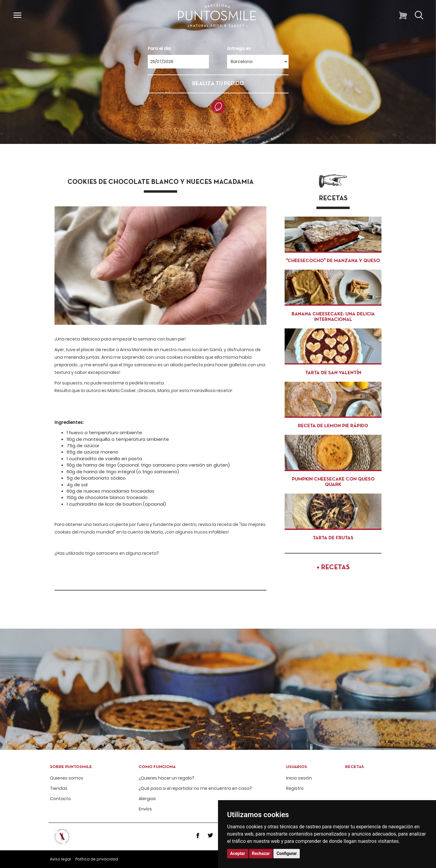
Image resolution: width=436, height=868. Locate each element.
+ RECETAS (333, 568)
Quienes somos (67, 778)
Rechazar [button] (261, 853)
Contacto (60, 799)
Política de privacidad (97, 859)
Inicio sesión (299, 778)
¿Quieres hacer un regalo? (167, 778)
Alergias (147, 799)
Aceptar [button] (238, 853)
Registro (295, 788)
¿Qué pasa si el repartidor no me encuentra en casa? (195, 788)
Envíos (145, 809)
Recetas (355, 767)
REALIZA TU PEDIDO (218, 84)
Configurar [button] (287, 853)
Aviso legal (60, 859)
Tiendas (59, 788)
